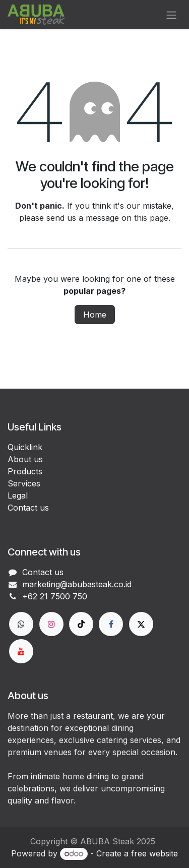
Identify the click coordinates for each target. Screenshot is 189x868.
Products (25, 471)
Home (95, 315)
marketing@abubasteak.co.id (77, 584)
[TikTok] (81, 624)
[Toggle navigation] (171, 15)
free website (154, 853)
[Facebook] (111, 624)
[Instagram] (51, 624)
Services (24, 483)
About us (25, 459)
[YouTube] (21, 651)
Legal (18, 495)
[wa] (21, 624)
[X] (141, 624)
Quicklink (25, 447)
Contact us (28, 508)
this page (151, 218)
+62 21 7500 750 (55, 596)
